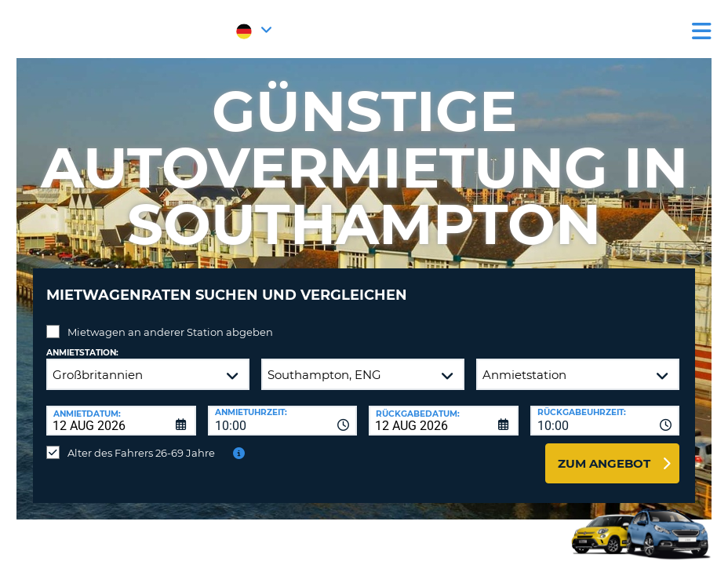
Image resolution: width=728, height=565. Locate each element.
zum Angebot (604, 452)
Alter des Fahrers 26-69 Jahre (141, 441)
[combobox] (283, 409)
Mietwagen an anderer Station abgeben (170, 320)
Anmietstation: (82, 341)
